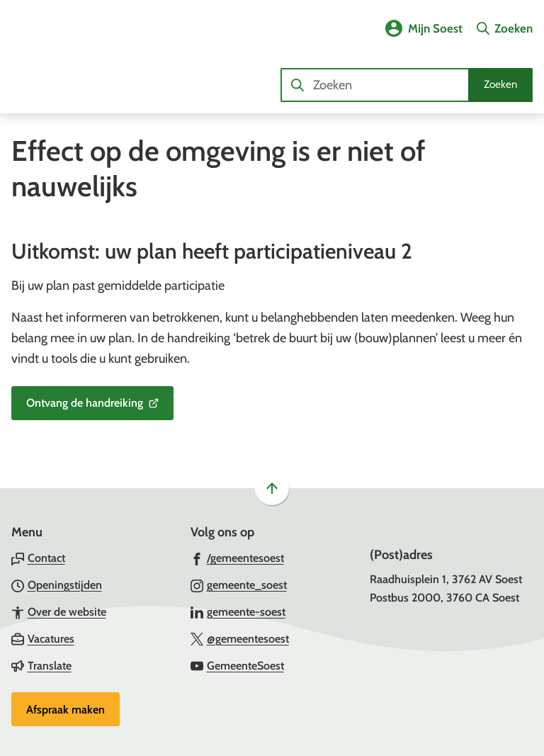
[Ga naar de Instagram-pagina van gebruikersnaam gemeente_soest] (239, 585)
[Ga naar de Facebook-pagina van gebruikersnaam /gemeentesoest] (237, 558)
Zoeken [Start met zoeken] (500, 84)
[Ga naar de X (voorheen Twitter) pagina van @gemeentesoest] (240, 638)
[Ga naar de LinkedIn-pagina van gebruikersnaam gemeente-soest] (238, 611)
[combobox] (407, 85)
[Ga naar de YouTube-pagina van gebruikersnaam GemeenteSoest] (237, 665)
